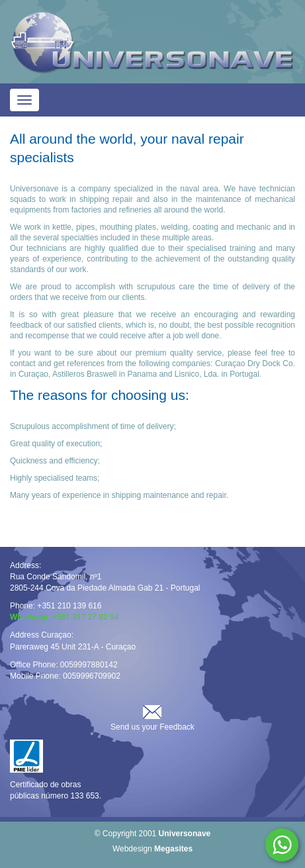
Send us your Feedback (152, 727)
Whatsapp (282, 845)
